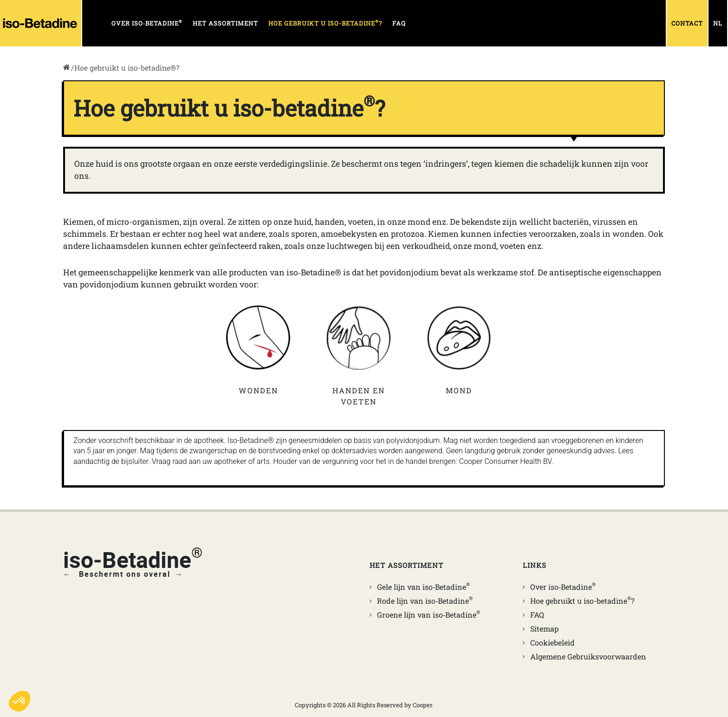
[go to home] (67, 68)
